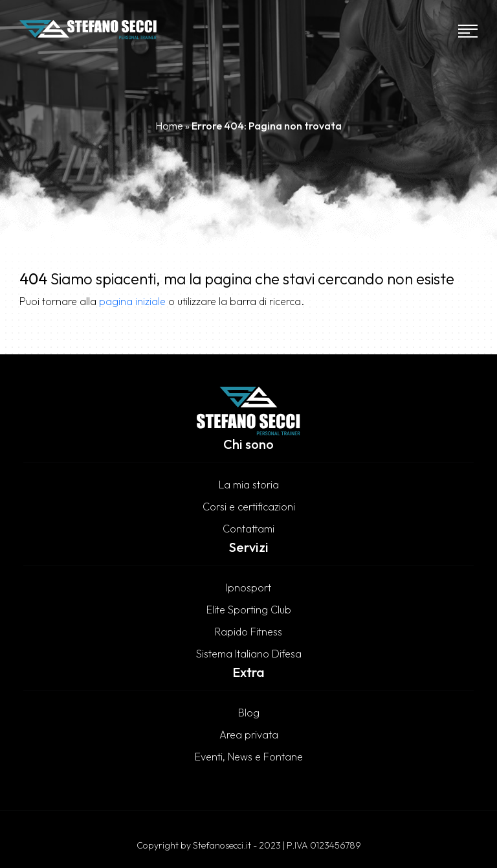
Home (169, 126)
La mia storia (249, 485)
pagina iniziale (132, 301)
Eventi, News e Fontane (249, 757)
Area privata (249, 735)
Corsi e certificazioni (249, 507)
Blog (249, 713)
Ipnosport (248, 588)
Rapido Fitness (248, 632)
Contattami (248, 529)
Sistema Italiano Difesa (249, 654)
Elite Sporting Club (249, 610)
